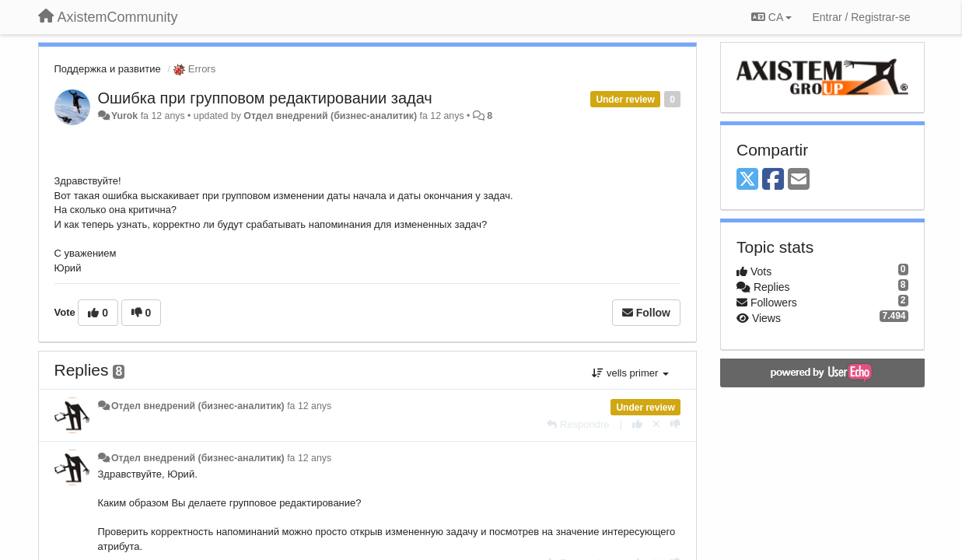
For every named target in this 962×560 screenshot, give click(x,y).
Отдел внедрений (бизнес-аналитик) (330, 116)
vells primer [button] (630, 373)
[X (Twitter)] (747, 180)
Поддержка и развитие (108, 69)
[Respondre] (578, 424)
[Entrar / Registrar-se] (861, 17)
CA (771, 17)
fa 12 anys (309, 406)
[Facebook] (773, 180)
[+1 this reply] (637, 424)
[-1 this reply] (675, 424)
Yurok (124, 116)
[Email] (799, 180)
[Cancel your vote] (656, 424)
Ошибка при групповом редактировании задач (265, 98)
